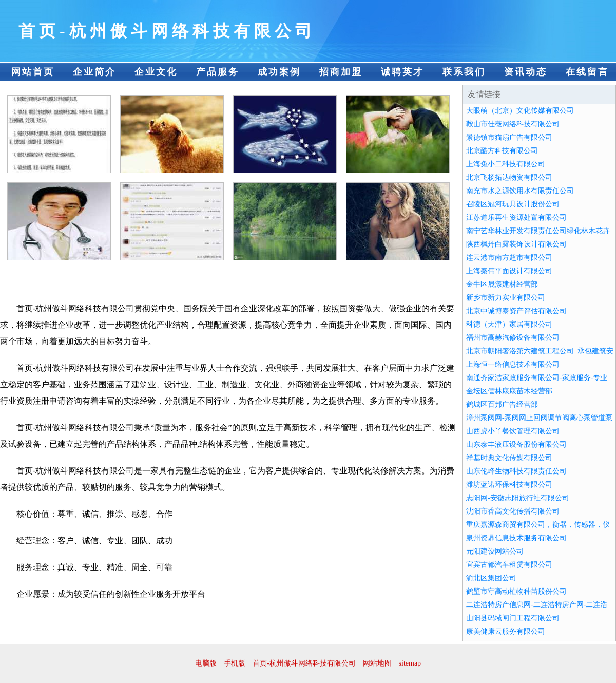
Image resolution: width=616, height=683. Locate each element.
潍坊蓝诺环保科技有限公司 (509, 485)
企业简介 (94, 72)
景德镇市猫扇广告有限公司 (509, 137)
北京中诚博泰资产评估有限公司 (516, 311)
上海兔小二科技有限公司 (506, 164)
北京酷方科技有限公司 (502, 151)
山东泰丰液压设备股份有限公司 (516, 444)
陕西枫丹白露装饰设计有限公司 (516, 244)
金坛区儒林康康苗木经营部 (509, 391)
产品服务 (218, 72)
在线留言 (587, 72)
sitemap (410, 663)
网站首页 (33, 72)
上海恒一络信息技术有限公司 (513, 364)
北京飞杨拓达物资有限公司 (509, 177)
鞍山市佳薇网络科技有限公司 (513, 124)
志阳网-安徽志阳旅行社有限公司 (518, 498)
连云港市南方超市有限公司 (509, 258)
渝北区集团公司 (491, 578)
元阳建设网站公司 (495, 551)
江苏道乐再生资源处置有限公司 (516, 217)
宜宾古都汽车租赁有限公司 (509, 565)
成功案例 (279, 72)
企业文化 (156, 72)
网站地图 (377, 663)
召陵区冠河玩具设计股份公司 (513, 204)
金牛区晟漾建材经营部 (502, 284)
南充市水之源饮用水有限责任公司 (520, 191)
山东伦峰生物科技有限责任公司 (516, 471)
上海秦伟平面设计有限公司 (509, 271)
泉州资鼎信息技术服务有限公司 (516, 538)
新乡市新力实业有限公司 (506, 298)
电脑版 (206, 663)
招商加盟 (341, 72)
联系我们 (464, 72)
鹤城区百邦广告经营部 (502, 404)
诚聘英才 (402, 72)
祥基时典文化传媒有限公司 (509, 458)
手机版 (235, 663)
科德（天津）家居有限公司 (509, 324)
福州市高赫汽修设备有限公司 (513, 338)
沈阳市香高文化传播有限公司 (513, 511)
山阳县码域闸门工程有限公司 (513, 618)
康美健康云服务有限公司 (506, 631)
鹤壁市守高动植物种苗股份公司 (516, 591)
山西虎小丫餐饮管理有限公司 (513, 431)
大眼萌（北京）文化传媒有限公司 (520, 111)
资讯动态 (526, 72)
